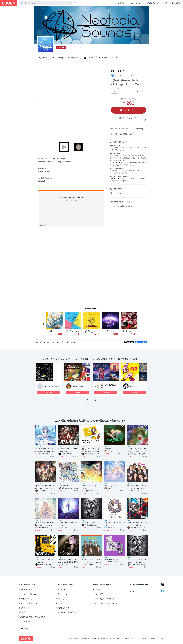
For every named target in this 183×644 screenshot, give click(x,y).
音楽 (113, 71)
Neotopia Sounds (92, 308)
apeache (133, 386)
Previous (36, 104)
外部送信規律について (132, 639)
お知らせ (96, 590)
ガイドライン (102, 639)
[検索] (70, 3)
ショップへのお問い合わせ (120, 206)
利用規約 (77, 639)
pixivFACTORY (115, 178)
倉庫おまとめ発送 (62, 608)
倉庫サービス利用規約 (89, 639)
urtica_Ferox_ (79, 386)
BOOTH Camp (24, 621)
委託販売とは (24, 612)
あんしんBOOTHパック (118, 163)
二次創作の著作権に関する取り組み (32, 617)
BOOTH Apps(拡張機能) (28, 594)
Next (106, 104)
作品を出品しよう (153, 3)
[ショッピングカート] (166, 3)
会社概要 (70, 639)
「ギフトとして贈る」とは (123, 134)
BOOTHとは (135, 3)
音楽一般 (121, 71)
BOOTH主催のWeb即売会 (65, 612)
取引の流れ (117, 189)
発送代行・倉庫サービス (28, 603)
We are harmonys (52, 386)
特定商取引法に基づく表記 (120, 202)
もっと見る (91, 402)
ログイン (121, 3)
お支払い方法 (118, 193)
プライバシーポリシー (116, 639)
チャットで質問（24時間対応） (105, 599)
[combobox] (45, 3)
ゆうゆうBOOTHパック (134, 163)
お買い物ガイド (62, 594)
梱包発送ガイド (25, 608)
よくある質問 (98, 594)
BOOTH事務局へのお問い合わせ (105, 603)
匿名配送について (25, 599)
